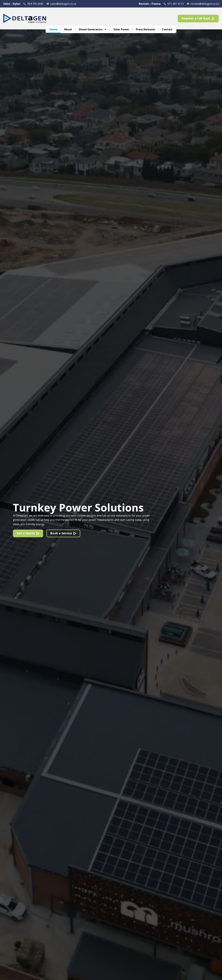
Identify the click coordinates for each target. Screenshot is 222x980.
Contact (167, 29)
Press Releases (145, 29)
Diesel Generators (93, 29)
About (68, 29)
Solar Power (121, 29)
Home (53, 29)
